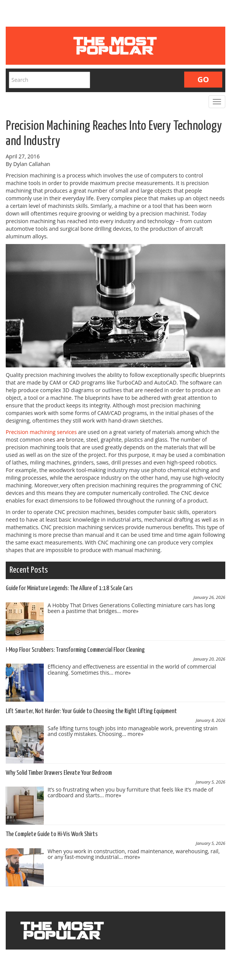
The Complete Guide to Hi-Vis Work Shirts (52, 834)
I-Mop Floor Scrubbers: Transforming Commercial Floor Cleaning (75, 650)
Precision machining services (41, 432)
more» (131, 611)
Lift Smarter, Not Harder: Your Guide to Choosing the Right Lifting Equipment (91, 711)
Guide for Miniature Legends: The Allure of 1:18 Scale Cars (69, 588)
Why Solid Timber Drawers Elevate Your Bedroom (59, 773)
